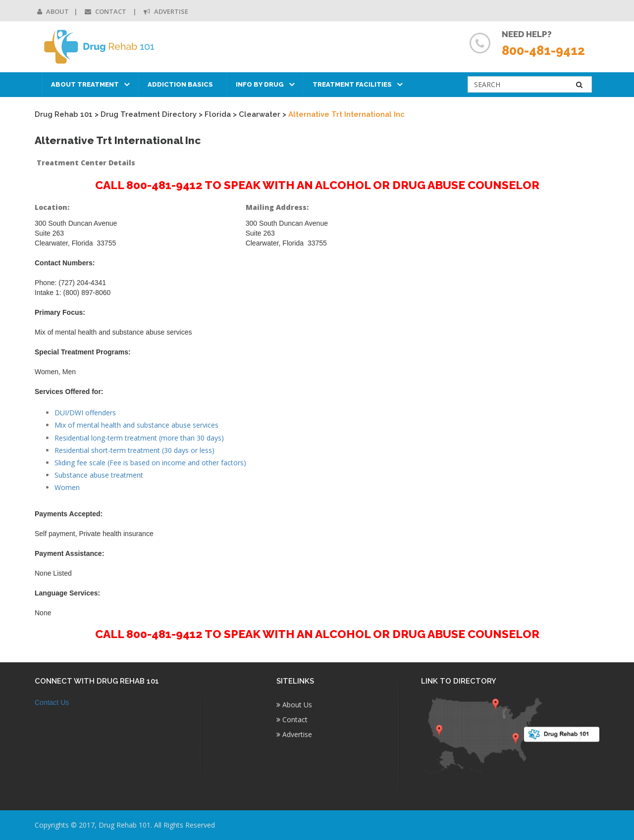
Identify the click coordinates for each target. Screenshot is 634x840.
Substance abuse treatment (99, 475)
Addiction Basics (180, 84)
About (53, 11)
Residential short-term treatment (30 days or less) (134, 450)
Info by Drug (260, 84)
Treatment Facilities (352, 84)
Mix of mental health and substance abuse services (136, 425)
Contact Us (52, 702)
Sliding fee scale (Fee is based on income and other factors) (150, 463)
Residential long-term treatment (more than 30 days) (139, 438)
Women (67, 487)
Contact (106, 11)
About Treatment (85, 84)
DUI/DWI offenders (85, 413)
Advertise (166, 11)
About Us (294, 705)
